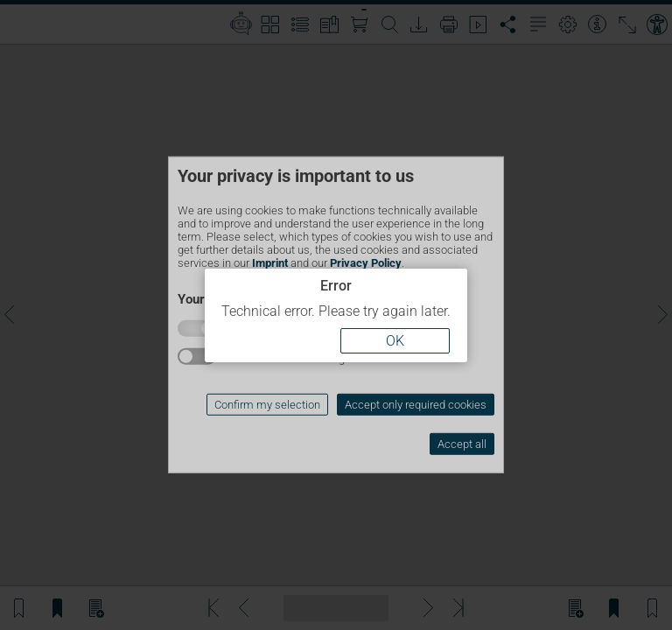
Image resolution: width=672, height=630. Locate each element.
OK (395, 341)
